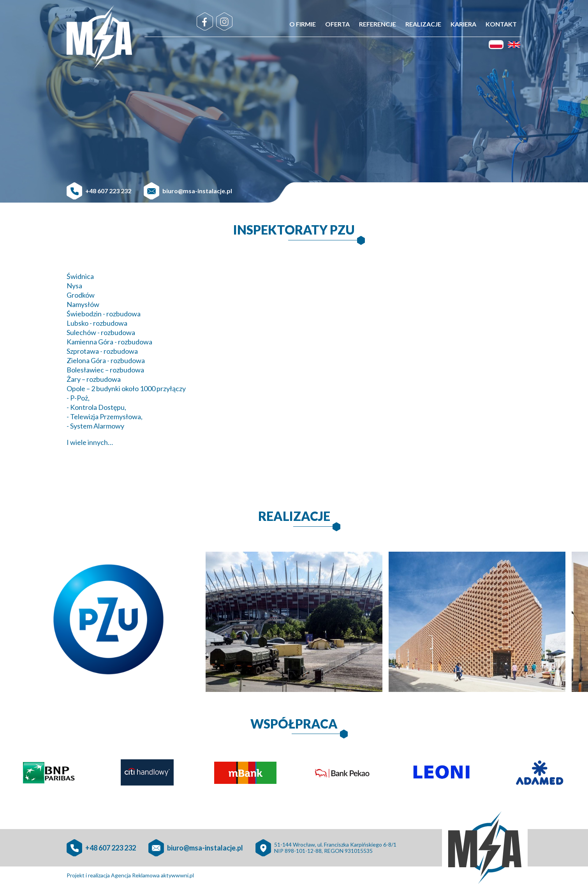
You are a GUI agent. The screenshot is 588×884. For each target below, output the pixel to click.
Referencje (378, 24)
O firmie (303, 24)
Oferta (337, 24)
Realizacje (423, 24)
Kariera (463, 24)
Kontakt (501, 24)
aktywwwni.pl (177, 875)
